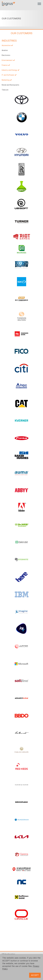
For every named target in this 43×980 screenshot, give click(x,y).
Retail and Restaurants (10, 85)
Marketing (6, 80)
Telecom (5, 90)
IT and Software (8, 75)
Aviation (5, 50)
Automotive (6, 45)
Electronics (6, 55)
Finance (5, 65)
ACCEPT (35, 975)
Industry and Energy (9, 70)
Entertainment (7, 60)
